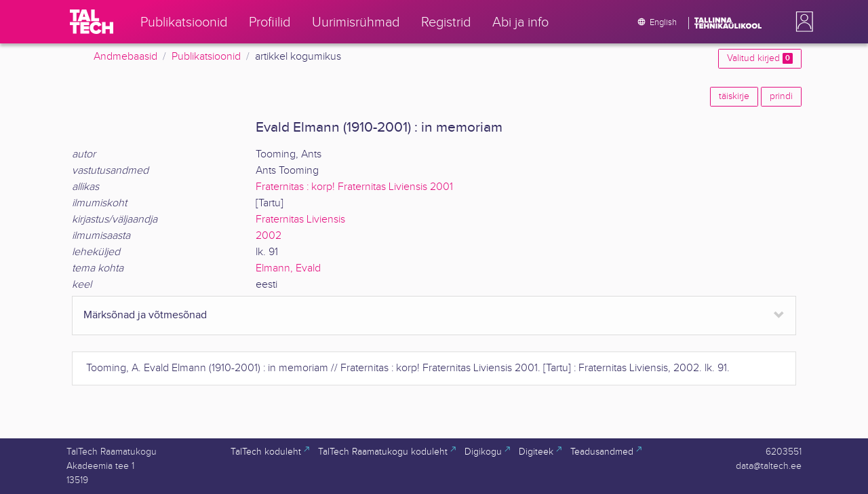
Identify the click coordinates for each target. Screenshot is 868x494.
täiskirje (734, 96)
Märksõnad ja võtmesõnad (145, 315)
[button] (802, 22)
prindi (781, 96)
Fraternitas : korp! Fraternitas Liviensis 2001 (354, 187)
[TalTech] (92, 22)
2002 (269, 236)
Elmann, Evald (288, 268)
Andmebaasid (125, 57)
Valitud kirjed (760, 58)
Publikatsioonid (206, 57)
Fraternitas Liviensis (300, 220)
